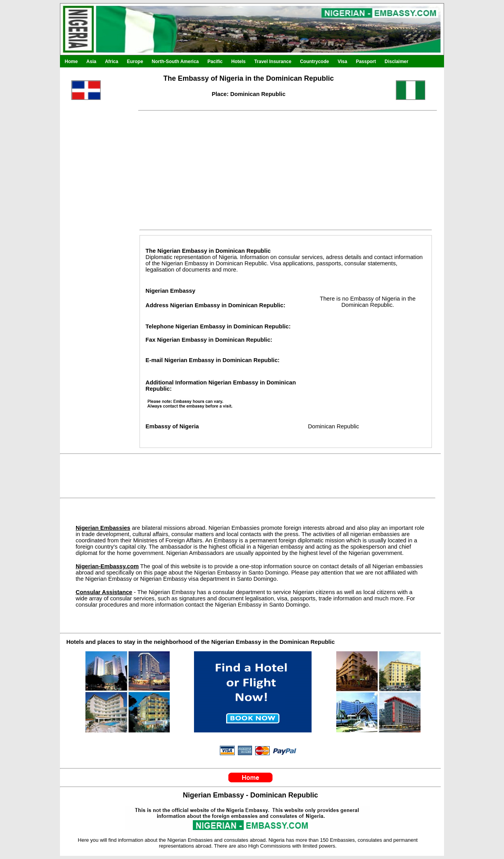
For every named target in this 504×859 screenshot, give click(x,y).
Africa (112, 62)
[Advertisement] (95, 281)
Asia (91, 62)
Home (71, 62)
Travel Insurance (273, 62)
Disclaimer (396, 62)
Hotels (238, 62)
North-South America (175, 62)
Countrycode (314, 62)
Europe (135, 62)
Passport (366, 62)
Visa (342, 62)
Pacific (215, 62)
